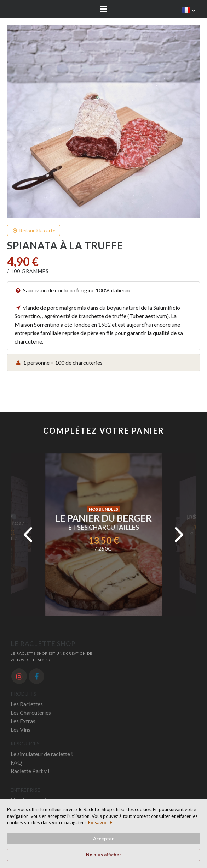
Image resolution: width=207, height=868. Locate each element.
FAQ (16, 762)
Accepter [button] (103, 839)
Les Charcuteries (31, 712)
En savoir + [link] (100, 822)
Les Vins (21, 729)
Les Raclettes (27, 704)
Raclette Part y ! (30, 771)
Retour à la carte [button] (34, 230)
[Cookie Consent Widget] (103, 834)
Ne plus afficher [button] (104, 855)
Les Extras (23, 721)
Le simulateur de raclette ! (42, 754)
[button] (189, 10)
